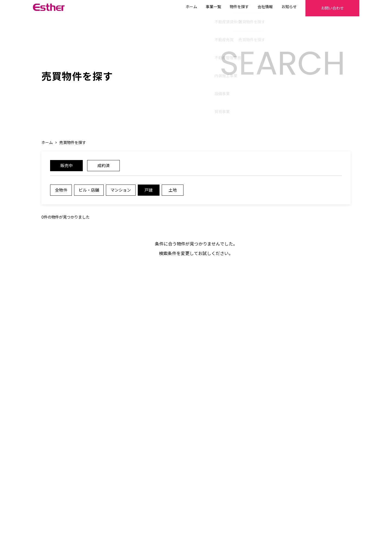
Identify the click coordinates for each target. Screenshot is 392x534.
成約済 (103, 168)
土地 (176, 193)
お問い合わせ (325, 8)
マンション (123, 193)
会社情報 (251, 7)
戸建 (152, 193)
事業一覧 (199, 7)
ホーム (177, 7)
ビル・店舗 (90, 193)
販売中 (66, 168)
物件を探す (225, 7)
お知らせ (275, 7)
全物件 (61, 193)
